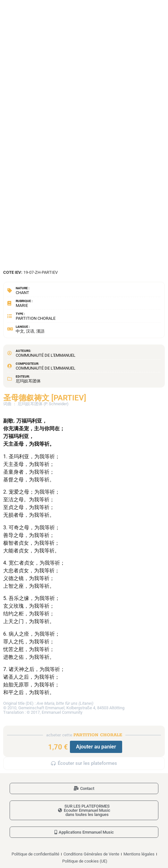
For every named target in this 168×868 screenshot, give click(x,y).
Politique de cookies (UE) (85, 861)
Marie (22, 305)
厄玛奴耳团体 (28, 381)
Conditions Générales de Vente (91, 854)
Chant (22, 293)
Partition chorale (36, 318)
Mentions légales (139, 854)
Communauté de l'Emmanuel (46, 355)
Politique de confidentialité (35, 854)
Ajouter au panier (96, 747)
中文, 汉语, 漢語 (30, 331)
